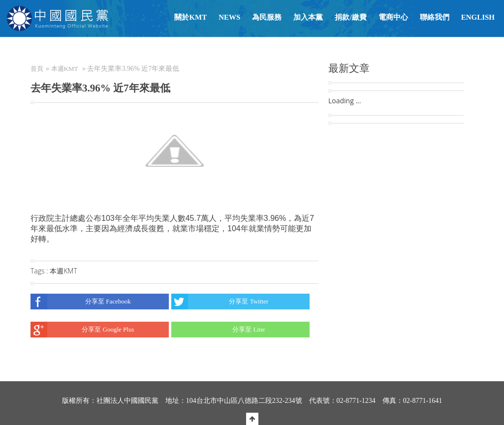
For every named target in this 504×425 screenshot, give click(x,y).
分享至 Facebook (81, 302)
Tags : (40, 271)
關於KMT (190, 17)
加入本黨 (308, 17)
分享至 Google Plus (82, 330)
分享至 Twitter (220, 302)
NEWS (229, 17)
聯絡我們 (435, 17)
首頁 (37, 69)
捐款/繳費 (350, 17)
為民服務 (267, 17)
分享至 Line (218, 330)
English (478, 17)
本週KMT (65, 69)
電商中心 (393, 17)
